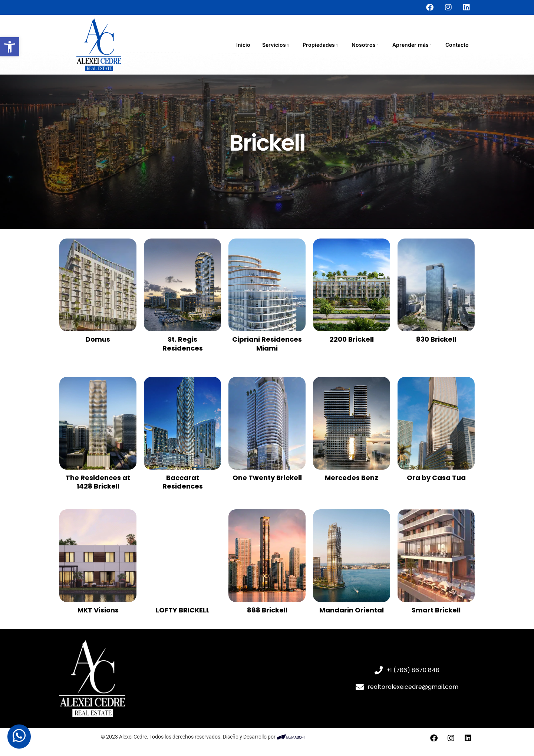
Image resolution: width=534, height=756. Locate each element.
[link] (10, 47)
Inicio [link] (243, 45)
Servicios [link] (276, 45)
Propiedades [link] (321, 45)
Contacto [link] (457, 45)
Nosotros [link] (366, 45)
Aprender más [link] (413, 45)
